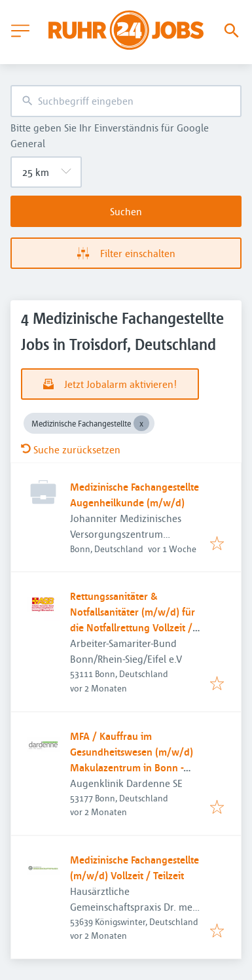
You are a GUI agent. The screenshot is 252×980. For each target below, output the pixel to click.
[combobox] (126, 101)
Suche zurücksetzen (71, 449)
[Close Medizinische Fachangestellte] (141, 423)
